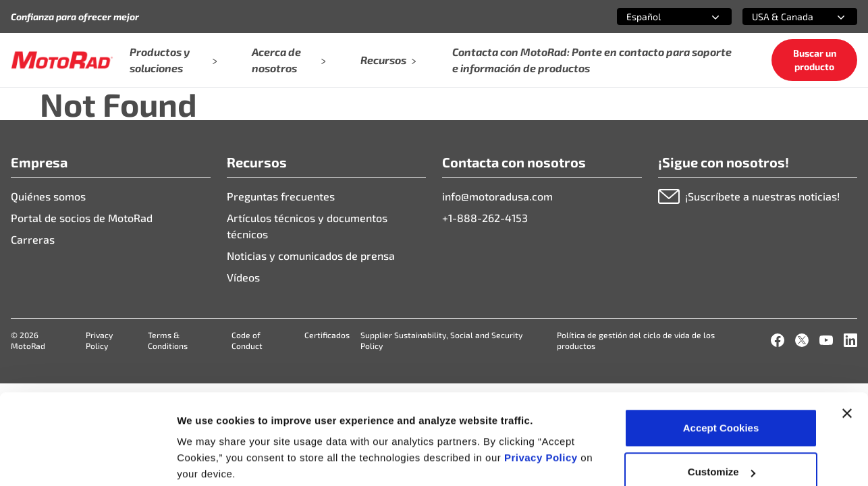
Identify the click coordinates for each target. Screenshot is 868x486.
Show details (208, 444)
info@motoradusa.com (497, 196)
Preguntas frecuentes (281, 196)
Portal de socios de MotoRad (82, 218)
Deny (721, 450)
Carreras (33, 239)
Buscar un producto (815, 60)
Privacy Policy (542, 391)
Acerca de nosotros (289, 60)
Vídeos (243, 277)
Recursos (389, 60)
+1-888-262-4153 (485, 218)
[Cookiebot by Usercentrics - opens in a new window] (87, 460)
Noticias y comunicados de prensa (311, 255)
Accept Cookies (721, 361)
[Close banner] (847, 347)
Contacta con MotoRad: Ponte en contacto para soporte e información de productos (592, 60)
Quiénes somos (48, 196)
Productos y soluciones (173, 60)
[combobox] (658, 17)
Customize (722, 406)
